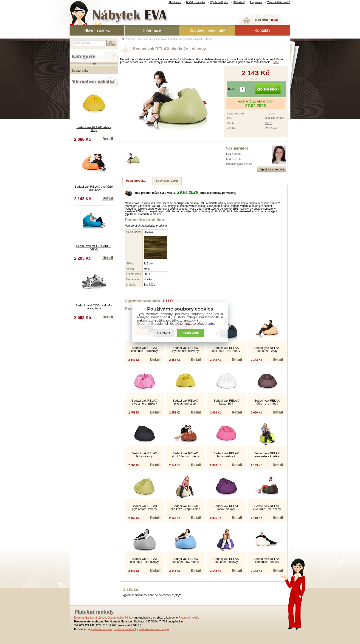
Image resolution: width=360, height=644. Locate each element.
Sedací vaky (80, 71)
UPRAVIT (164, 333)
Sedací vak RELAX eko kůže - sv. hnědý (185, 455)
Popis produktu (136, 181)
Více (276, 62)
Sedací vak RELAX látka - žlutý (94, 129)
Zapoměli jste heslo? (279, 2)
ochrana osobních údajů (154, 629)
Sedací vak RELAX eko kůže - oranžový (94, 188)
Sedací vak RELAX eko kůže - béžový (267, 560)
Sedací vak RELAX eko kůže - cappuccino (185, 508)
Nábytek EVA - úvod (137, 39)
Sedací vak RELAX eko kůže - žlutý (267, 349)
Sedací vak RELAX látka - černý (145, 455)
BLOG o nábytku (195, 2)
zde (211, 324)
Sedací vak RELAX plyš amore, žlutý (185, 402)
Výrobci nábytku (219, 2)
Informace (152, 30)
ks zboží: (266, 20)
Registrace (256, 2)
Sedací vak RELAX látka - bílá (226, 402)
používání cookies (101, 629)
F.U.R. (269, 123)
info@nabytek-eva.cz (239, 164)
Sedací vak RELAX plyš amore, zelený (145, 508)
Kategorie (76, 53)
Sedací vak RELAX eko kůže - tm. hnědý (267, 508)
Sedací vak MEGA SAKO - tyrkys (94, 247)
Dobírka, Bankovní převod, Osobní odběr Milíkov (104, 618)
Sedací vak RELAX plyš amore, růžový (145, 402)
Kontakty (262, 30)
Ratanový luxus (188, 618)
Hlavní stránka (97, 30)
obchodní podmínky (126, 629)
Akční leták (175, 2)
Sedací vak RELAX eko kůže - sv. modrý (185, 560)
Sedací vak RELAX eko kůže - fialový (226, 560)
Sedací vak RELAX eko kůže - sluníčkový (144, 560)
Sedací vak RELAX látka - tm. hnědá (267, 402)
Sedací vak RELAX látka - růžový (226, 455)
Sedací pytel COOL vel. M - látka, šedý (94, 307)
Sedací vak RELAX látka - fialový (226, 508)
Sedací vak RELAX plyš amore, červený (185, 349)
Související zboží (167, 181)
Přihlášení (239, 2)
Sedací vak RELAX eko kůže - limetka (267, 455)
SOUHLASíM (191, 333)
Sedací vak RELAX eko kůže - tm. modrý (226, 349)
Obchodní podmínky (207, 30)
